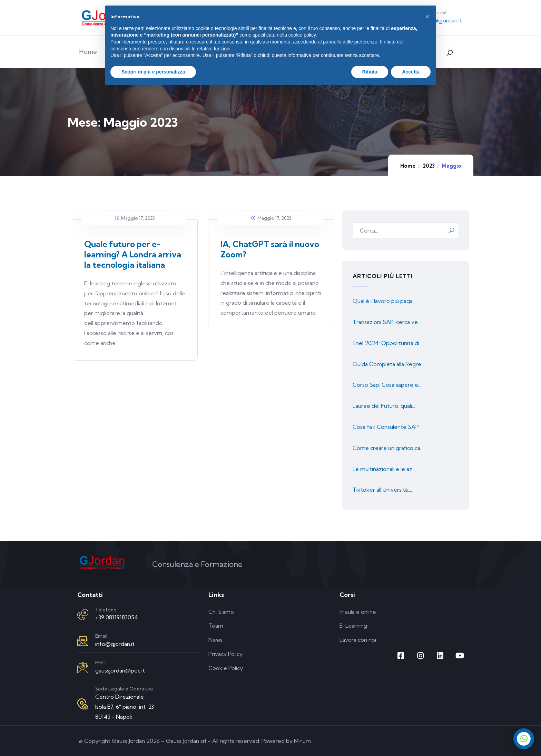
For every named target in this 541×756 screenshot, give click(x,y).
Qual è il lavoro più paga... (384, 301)
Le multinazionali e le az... (384, 469)
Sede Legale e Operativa (124, 689)
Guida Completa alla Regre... (388, 364)
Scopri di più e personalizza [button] (153, 72)
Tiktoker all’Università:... (382, 490)
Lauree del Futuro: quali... (384, 406)
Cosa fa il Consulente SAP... (387, 427)
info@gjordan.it (442, 20)
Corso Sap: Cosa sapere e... (387, 385)
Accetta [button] (411, 72)
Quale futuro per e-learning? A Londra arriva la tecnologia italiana (133, 254)
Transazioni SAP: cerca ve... (387, 322)
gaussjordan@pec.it (120, 670)
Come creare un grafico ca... (388, 448)
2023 (429, 166)
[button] (427, 17)
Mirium (302, 741)
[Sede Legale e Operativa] (83, 704)
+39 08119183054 (117, 617)
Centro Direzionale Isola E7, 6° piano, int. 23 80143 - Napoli (125, 707)
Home (408, 166)
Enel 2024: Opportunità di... (387, 343)
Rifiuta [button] (370, 72)
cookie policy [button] (302, 35)
